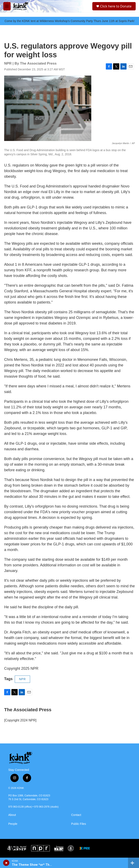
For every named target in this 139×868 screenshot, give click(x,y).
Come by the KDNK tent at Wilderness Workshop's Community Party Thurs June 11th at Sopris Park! (69, 21)
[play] (6, 863)
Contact (76, 815)
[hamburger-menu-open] (7, 6)
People (13, 824)
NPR (23, 679)
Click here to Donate (116, 6)
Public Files (79, 824)
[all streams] (134, 863)
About (12, 815)
